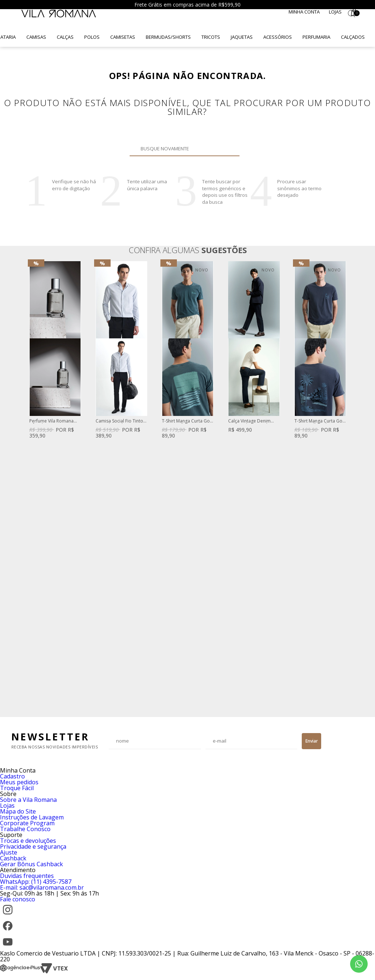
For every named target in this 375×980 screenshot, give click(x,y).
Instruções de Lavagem (32, 817)
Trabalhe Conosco (25, 829)
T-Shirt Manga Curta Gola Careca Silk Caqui (188, 421)
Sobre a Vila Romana (28, 800)
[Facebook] (8, 931)
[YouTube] (8, 947)
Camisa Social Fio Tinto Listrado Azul (119, 421)
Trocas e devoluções (28, 841)
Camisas (36, 37)
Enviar (312, 741)
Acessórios (278, 37)
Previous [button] (29, 485)
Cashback (13, 858)
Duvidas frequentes (27, 876)
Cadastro (12, 776)
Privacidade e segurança (33, 846)
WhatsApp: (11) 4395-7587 (36, 882)
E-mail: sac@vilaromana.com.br (42, 887)
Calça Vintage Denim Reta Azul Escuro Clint (250, 421)
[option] (55, 351)
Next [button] (346, 485)
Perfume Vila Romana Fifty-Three (51, 421)
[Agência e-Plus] (20, 972)
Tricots (211, 37)
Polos (92, 37)
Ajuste (9, 852)
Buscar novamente (230, 149)
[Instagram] (8, 915)
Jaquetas (242, 37)
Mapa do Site (18, 811)
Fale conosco (18, 899)
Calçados (353, 37)
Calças (65, 37)
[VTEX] (54, 972)
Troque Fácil (17, 788)
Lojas (335, 12)
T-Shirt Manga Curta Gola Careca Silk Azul (320, 421)
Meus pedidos (19, 782)
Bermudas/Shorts (168, 37)
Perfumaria (316, 37)
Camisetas (123, 37)
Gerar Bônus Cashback (31, 864)
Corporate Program (27, 823)
